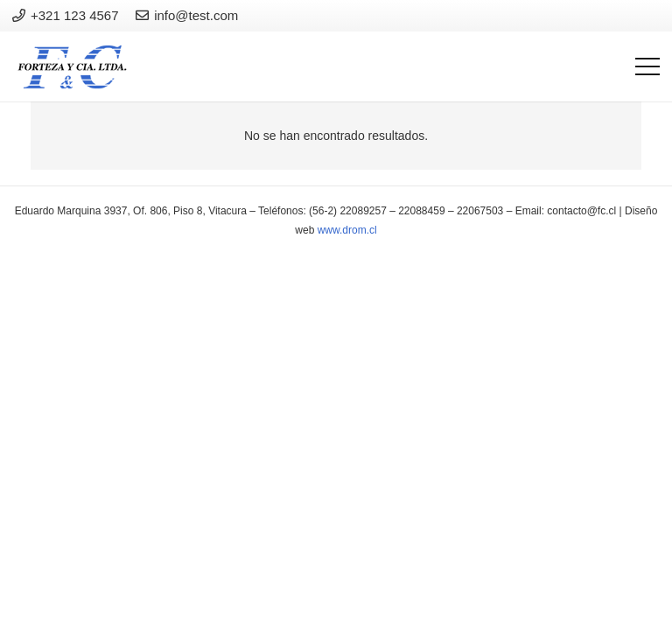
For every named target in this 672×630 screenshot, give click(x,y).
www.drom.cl (347, 230)
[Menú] (647, 66)
